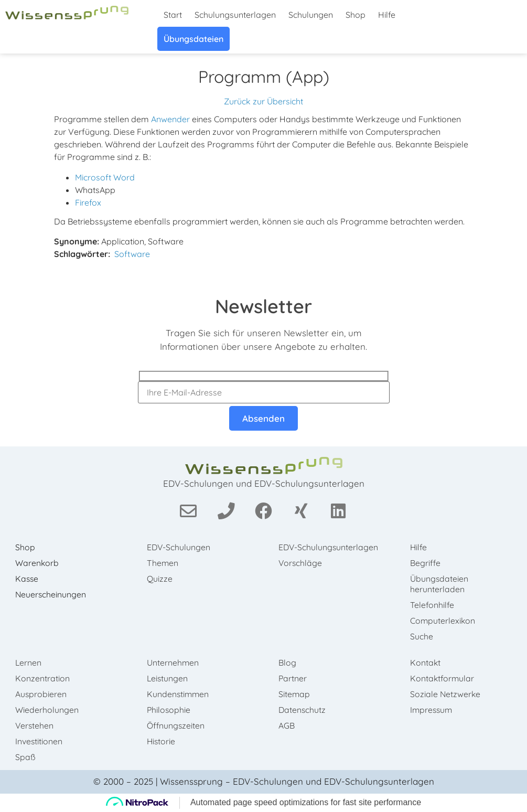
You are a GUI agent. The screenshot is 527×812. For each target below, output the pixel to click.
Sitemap (295, 694)
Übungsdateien (193, 39)
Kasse (28, 579)
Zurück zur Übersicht (263, 101)
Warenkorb (38, 563)
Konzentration (43, 678)
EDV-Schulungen (180, 547)
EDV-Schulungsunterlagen (320, 552)
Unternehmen (174, 663)
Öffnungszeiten (177, 725)
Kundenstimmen (179, 694)
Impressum (433, 710)
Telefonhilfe (433, 605)
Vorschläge (302, 573)
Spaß (26, 757)
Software (132, 254)
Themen (163, 563)
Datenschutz (304, 710)
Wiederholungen (47, 710)
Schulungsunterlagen (235, 15)
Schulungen (311, 15)
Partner (294, 678)
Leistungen (168, 678)
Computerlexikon (444, 621)
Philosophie (170, 710)
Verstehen (35, 725)
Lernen (29, 663)
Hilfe (387, 15)
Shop (356, 15)
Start (173, 15)
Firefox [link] (88, 202)
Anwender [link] (170, 119)
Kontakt (427, 663)
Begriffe (427, 563)
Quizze (160, 579)
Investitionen (40, 741)
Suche (423, 636)
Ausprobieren (42, 694)
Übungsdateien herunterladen (440, 584)
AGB (288, 725)
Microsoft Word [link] (105, 177)
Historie (162, 741)
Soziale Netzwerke (447, 694)
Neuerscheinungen (52, 594)
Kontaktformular (444, 678)
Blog (288, 663)
